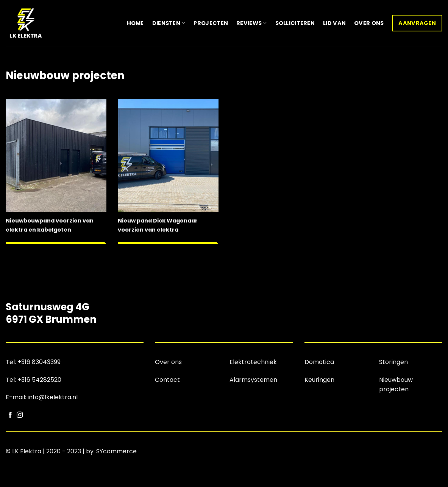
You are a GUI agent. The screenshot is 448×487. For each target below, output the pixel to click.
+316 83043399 (39, 362)
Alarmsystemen (253, 380)
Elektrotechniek (253, 362)
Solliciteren (295, 23)
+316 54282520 (39, 380)
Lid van (334, 23)
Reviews (252, 23)
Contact (167, 380)
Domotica (319, 362)
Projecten (211, 23)
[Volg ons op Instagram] (20, 415)
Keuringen (319, 380)
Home (135, 23)
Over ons (369, 23)
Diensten (169, 23)
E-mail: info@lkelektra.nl (42, 397)
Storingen (393, 362)
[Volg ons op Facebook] (10, 415)
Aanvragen (417, 23)
